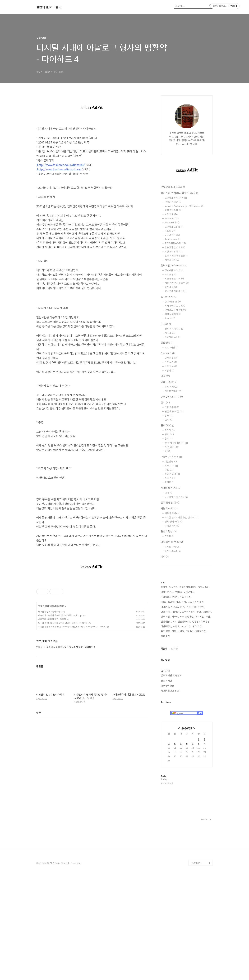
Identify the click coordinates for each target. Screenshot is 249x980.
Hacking (170, 274)
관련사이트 (196, 966)
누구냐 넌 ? (172, 235)
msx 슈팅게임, (187, 720)
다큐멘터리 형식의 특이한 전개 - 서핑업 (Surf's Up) (60, 664)
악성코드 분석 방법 (175, 310)
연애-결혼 (169, 382)
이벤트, (177, 730)
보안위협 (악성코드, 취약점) (179, 193)
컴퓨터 (170, 333)
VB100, (179, 696)
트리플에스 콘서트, (170, 701)
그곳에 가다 (171, 457)
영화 (47, 654)
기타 (165, 556)
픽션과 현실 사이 (174, 279)
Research (172, 222)
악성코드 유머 (173, 251)
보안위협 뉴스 (176, 198)
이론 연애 (171, 387)
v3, (175, 725)
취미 (165, 402)
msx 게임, (186, 730)
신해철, (182, 735)
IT (166, 324)
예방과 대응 (172, 260)
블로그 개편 (166, 784)
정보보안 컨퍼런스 (176, 291)
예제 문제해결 (173, 314)
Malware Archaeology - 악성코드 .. (184, 206)
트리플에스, (186, 701)
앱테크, (164, 691)
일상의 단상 (169, 531)
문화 (41, 654)
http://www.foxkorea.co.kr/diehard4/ (61, 165)
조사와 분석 (169, 297)
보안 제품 (171, 214)
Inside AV (172, 218)
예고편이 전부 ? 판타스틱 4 (50, 660)
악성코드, (174, 691)
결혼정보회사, (184, 725)
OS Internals (173, 302)
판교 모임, (166, 720)
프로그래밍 (171, 347)
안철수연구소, (167, 696)
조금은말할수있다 (175, 243)
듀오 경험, (166, 735)
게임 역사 (171, 366)
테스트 (170, 231)
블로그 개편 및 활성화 (171, 779)
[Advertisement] (92, 602)
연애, (185, 705)
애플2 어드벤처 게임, (171, 705)
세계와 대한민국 (171, 488)
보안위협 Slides (174, 227)
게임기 (169, 370)
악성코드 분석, (178, 710)
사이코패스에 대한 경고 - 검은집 (52, 667)
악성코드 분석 (173, 210)
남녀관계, (165, 710)
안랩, (174, 735)
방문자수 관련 (167, 789)
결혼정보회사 (173, 391)
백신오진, (176, 715)
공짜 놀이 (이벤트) (172, 542)
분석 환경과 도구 (175, 306)
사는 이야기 (170, 508)
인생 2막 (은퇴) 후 (172, 397)
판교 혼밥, (166, 715)
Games (168, 353)
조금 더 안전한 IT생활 (176, 256)
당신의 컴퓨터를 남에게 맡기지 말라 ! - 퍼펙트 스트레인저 (63, 671)
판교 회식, (166, 740)
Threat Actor (173, 202)
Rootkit (170, 318)
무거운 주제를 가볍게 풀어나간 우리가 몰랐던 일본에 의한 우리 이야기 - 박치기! (72, 675)
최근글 (164, 752)
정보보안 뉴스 (174, 270)
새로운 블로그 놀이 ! (170, 794)
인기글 (174, 752)
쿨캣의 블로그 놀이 (49, 7)
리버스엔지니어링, (188, 691)
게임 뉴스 (171, 362)
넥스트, (175, 720)
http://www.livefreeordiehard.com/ (60, 169)
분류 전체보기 (173, 187)
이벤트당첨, (166, 730)
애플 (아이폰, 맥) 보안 (177, 283)
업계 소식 (171, 287)
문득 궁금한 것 (170, 502)
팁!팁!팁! (167, 343)
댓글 (39, 761)
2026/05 (187, 832)
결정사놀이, (166, 725)
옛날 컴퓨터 (174, 329)
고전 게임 (171, 358)
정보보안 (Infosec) (174, 265)
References (172, 239)
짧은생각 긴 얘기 (175, 247)
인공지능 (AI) (172, 337)
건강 (165, 376)
